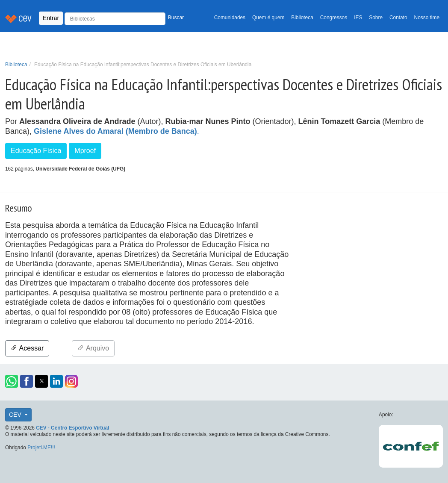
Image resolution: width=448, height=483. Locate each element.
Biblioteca (302, 18)
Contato (398, 18)
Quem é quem (268, 18)
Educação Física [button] (36, 151)
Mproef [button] (85, 151)
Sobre (376, 18)
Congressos (334, 18)
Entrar (51, 18)
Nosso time (427, 18)
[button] (12, 381)
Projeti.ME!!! (41, 448)
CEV (16, 415)
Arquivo (93, 348)
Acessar (27, 348)
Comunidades (230, 18)
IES (358, 18)
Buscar (176, 18)
